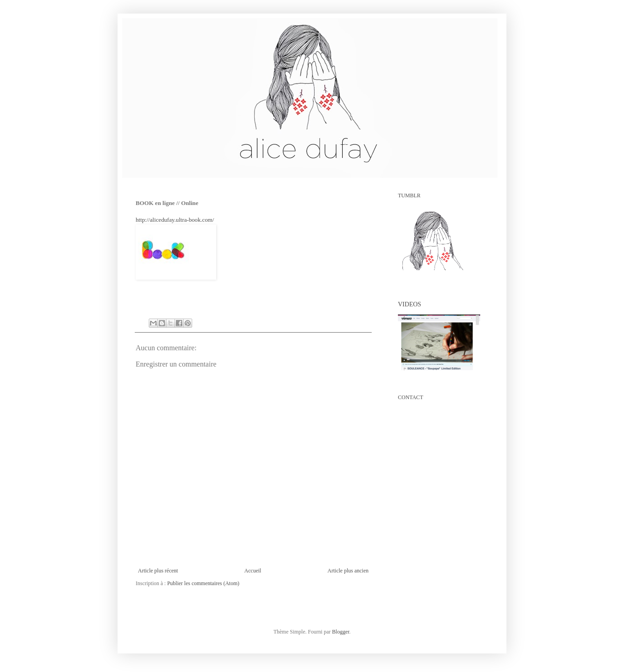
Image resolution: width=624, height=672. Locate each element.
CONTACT (411, 397)
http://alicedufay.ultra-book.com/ (175, 220)
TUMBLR (409, 195)
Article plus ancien (348, 571)
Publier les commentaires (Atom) (203, 583)
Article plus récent (158, 571)
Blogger (340, 632)
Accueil (253, 571)
